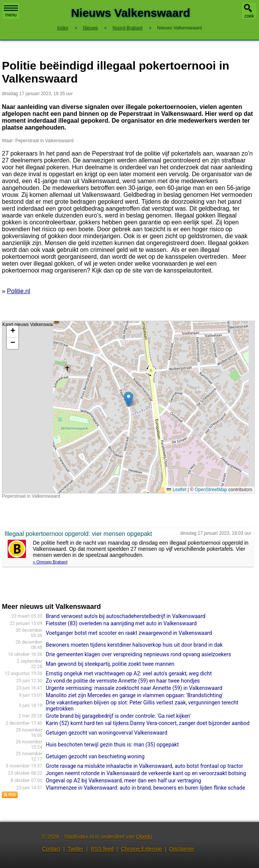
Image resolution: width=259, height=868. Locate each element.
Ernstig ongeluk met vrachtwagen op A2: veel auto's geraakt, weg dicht (129, 673)
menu (11, 11)
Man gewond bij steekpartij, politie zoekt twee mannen (110, 664)
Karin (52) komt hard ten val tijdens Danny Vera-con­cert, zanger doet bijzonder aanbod (148, 723)
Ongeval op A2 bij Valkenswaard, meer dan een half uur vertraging (124, 780)
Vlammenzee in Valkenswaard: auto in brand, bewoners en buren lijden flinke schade (146, 788)
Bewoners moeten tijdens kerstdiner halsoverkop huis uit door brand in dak (134, 645)
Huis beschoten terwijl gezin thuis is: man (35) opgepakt (112, 745)
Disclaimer (182, 849)
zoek (249, 16)
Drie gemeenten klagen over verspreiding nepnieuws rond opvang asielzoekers (138, 654)
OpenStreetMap (211, 490)
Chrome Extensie (141, 849)
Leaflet (176, 490)
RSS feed (102, 849)
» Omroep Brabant (50, 562)
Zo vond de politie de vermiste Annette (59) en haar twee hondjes (123, 681)
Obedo (144, 837)
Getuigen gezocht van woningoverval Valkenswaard (107, 733)
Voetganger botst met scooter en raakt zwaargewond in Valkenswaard (129, 633)
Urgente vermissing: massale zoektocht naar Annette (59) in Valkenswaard (134, 688)
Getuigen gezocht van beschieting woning (95, 756)
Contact (51, 849)
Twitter (75, 849)
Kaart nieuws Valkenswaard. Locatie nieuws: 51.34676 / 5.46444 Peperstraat (127, 407)
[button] (129, 399)
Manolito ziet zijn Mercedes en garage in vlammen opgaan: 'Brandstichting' (134, 695)
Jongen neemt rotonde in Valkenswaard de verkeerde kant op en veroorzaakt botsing (146, 773)
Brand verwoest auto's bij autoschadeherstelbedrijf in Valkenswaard (126, 616)
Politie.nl (18, 291)
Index (62, 28)
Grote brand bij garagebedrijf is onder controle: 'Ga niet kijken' (118, 716)
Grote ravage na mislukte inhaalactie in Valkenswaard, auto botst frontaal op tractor (145, 766)
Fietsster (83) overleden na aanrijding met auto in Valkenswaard (121, 623)
